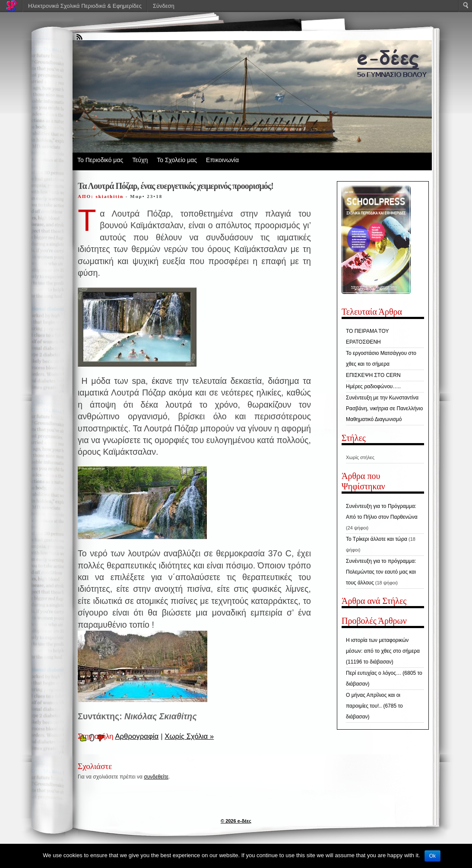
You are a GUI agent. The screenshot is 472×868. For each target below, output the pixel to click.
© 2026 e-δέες (236, 821)
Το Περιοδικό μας (100, 160)
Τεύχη (140, 160)
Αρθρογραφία (137, 736)
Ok (432, 856)
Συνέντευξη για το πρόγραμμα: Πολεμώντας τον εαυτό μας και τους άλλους (381, 572)
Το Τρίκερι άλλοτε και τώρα (377, 539)
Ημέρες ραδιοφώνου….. (373, 386)
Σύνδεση (164, 6)
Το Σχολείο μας (177, 160)
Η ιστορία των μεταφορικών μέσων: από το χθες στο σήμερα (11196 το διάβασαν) (383, 651)
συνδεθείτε (156, 777)
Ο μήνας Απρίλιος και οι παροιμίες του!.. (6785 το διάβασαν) (374, 706)
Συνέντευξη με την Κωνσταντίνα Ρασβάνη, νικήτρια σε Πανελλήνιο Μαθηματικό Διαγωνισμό (384, 408)
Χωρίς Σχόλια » (189, 736)
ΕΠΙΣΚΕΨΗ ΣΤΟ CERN (373, 375)
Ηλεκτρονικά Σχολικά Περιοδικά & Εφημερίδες (85, 6)
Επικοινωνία (222, 160)
